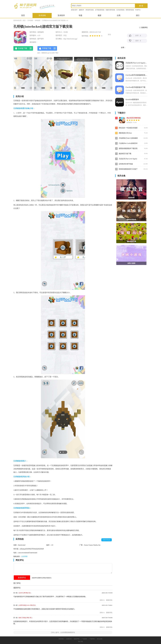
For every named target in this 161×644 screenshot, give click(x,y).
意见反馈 (100, 639)
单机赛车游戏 (90, 10)
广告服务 (84, 639)
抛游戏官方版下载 (125, 154)
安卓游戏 (42, 15)
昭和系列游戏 (130, 10)
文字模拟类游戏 (100, 10)
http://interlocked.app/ (70, 39)
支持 (102, 600)
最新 (100, 15)
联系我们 (61, 639)
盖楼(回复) (109, 600)
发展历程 (69, 639)
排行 (138, 15)
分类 (119, 15)
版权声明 (77, 639)
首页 (23, 15)
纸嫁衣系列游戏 (110, 10)
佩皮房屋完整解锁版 (134, 118)
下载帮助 (92, 639)
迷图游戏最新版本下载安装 (128, 148)
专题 (80, 15)
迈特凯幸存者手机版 (126, 164)
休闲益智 (38, 20)
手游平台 (138, 10)
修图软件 (82, 10)
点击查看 (24, 556)
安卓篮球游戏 (120, 10)
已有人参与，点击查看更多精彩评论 (63, 632)
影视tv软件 (74, 10)
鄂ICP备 (81, 642)
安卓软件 (61, 15)
